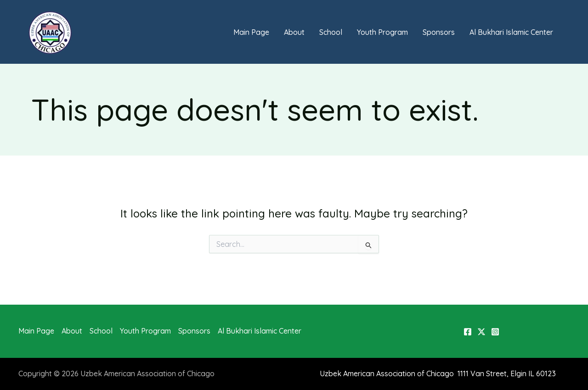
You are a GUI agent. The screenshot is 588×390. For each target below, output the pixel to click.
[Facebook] (468, 332)
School (331, 32)
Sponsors (439, 32)
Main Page (251, 32)
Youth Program (382, 32)
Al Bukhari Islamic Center (511, 32)
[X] (481, 332)
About (294, 32)
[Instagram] (495, 332)
